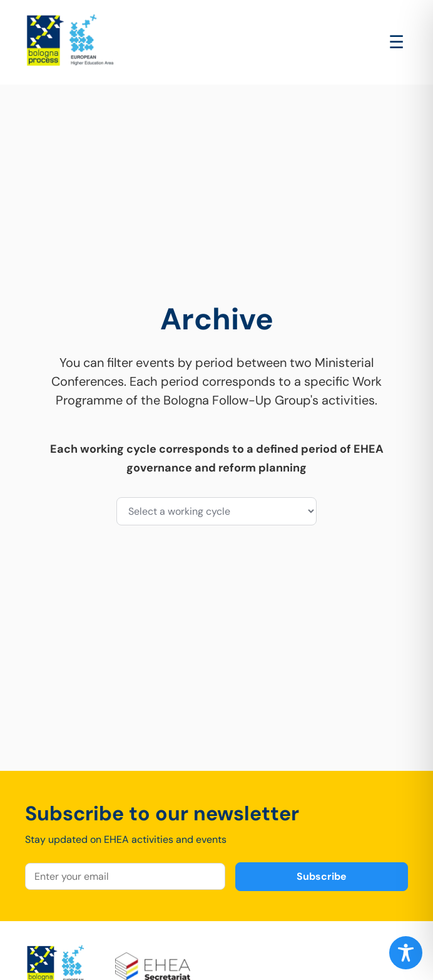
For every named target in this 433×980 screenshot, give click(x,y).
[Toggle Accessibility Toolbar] (406, 953)
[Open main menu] (396, 42)
